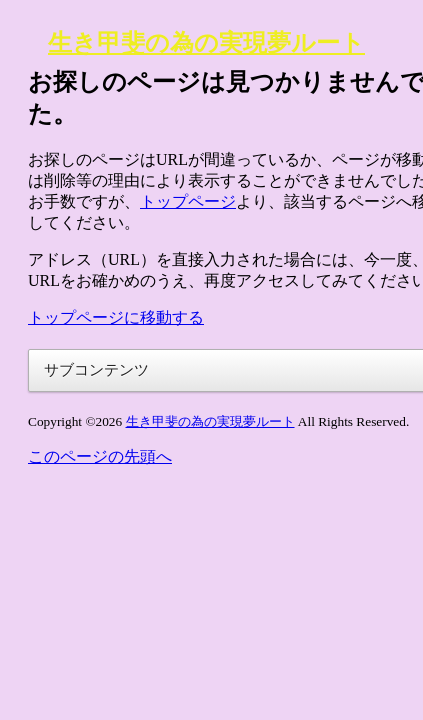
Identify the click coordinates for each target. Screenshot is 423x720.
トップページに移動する (116, 317)
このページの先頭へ (100, 456)
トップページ (188, 201)
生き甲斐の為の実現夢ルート (206, 43)
